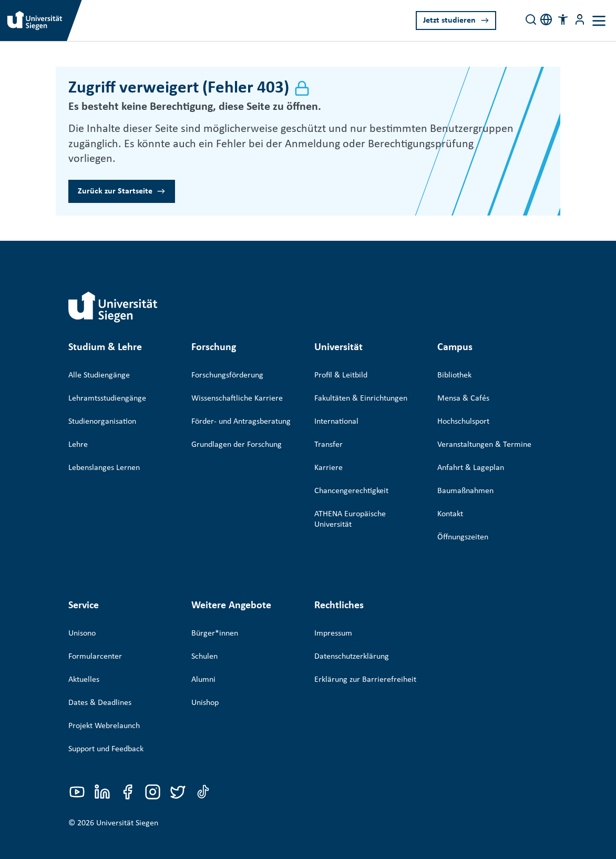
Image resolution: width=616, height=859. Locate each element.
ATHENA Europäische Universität (350, 519)
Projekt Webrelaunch (104, 711)
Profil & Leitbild (341, 375)
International (336, 422)
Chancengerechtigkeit (351, 491)
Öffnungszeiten (463, 537)
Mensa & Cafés (463, 398)
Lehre (78, 445)
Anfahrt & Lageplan (471, 468)
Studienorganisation (102, 422)
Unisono (82, 618)
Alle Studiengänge (99, 375)
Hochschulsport (463, 422)
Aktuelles (84, 664)
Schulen (204, 641)
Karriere (328, 468)
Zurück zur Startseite (115, 191)
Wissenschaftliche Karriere (237, 398)
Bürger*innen (215, 618)
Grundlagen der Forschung (237, 445)
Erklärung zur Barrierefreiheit (365, 664)
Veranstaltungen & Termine (484, 445)
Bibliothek (454, 375)
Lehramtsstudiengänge (107, 398)
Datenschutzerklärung (352, 641)
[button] (563, 19)
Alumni (203, 664)
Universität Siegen (127, 802)
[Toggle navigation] (599, 21)
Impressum (333, 618)
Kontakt (450, 514)
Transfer (328, 445)
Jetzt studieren (449, 21)
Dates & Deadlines (100, 688)
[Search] (531, 19)
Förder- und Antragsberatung (241, 422)
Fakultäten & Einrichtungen (361, 398)
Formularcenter (95, 641)
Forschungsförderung (227, 375)
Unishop (205, 688)
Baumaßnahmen (465, 491)
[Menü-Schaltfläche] (580, 19)
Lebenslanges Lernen (104, 468)
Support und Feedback (106, 734)
